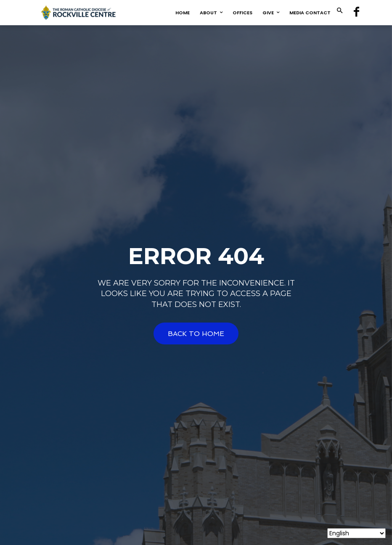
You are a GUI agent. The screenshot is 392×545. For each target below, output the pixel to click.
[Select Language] (356, 533)
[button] (340, 11)
